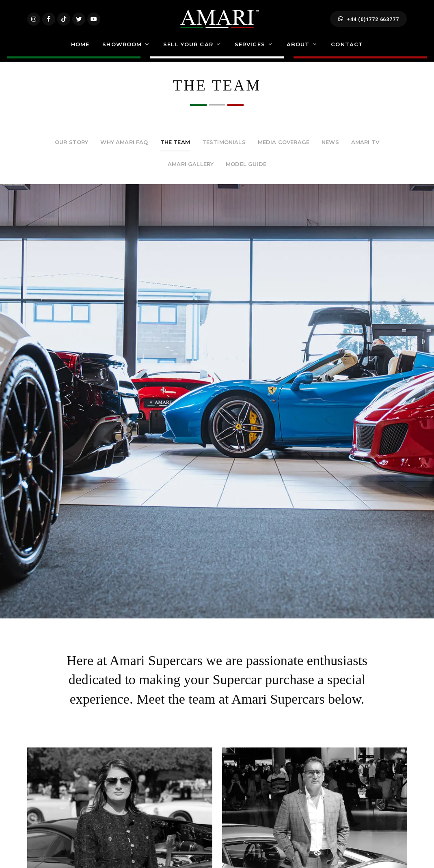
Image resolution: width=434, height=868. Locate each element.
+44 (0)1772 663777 (368, 24)
